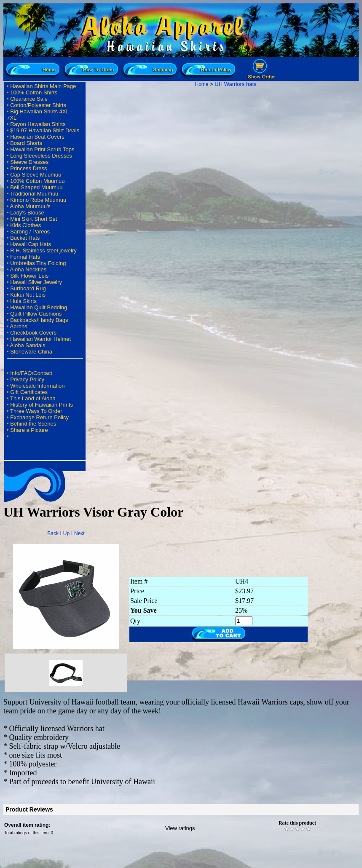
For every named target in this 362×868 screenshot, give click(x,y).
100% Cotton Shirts (34, 92)
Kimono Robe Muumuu (38, 200)
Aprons (18, 326)
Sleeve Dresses (29, 162)
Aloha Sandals (27, 345)
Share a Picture (29, 430)
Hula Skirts (23, 301)
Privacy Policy (27, 379)
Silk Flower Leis (29, 276)
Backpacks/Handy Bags (39, 320)
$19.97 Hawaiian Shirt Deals (45, 130)
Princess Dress (28, 168)
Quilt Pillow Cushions (36, 314)
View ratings (180, 828)
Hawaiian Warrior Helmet (40, 339)
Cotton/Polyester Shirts (38, 105)
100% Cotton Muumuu (37, 181)
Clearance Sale (29, 99)
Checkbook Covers (33, 333)
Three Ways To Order (36, 411)
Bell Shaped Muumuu (36, 187)
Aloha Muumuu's (30, 206)
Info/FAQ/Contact (31, 373)
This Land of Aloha (33, 398)
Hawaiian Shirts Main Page (43, 86)
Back (53, 533)
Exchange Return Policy (39, 417)
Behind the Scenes (33, 424)
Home (201, 84)
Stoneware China (31, 352)
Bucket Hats (25, 238)
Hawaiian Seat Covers (37, 137)
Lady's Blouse (27, 213)
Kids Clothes (25, 225)
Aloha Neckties (28, 269)
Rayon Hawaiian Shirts (38, 124)
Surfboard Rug (28, 288)
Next (79, 533)
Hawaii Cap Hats (31, 244)
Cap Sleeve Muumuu (36, 175)
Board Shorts (26, 143)
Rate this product (297, 823)
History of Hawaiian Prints (42, 405)
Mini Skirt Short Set (34, 219)
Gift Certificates (29, 392)
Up (66, 533)
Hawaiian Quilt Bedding (39, 307)
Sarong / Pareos (30, 232)
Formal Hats (25, 257)
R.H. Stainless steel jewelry (43, 250)
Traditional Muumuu (34, 194)
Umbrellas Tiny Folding (38, 263)
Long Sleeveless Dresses (41, 156)
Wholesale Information (37, 386)
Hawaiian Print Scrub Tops (42, 149)
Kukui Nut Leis (28, 295)
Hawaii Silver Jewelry (36, 282)
